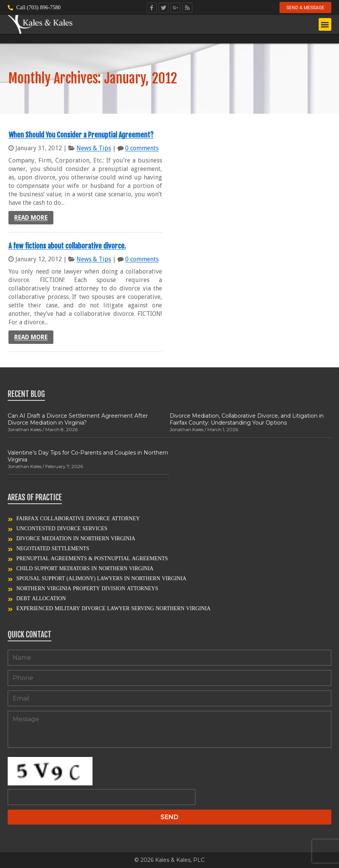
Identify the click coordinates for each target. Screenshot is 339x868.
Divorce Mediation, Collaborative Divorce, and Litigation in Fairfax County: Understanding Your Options (247, 419)
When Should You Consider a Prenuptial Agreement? (81, 135)
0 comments (142, 148)
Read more (31, 218)
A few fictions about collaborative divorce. (67, 246)
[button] (325, 25)
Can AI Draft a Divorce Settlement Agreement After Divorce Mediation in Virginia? (78, 419)
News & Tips (94, 148)
